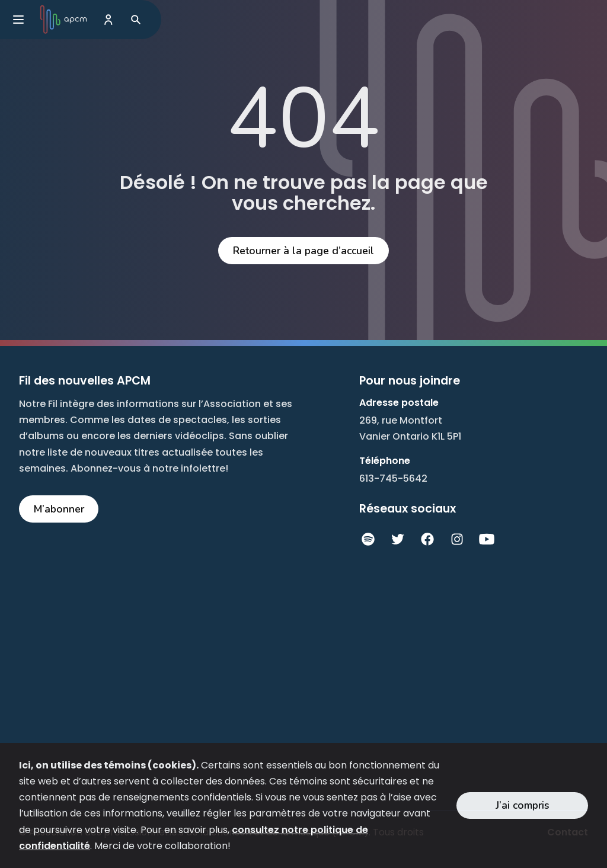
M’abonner (59, 509)
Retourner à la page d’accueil (303, 251)
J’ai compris (523, 805)
